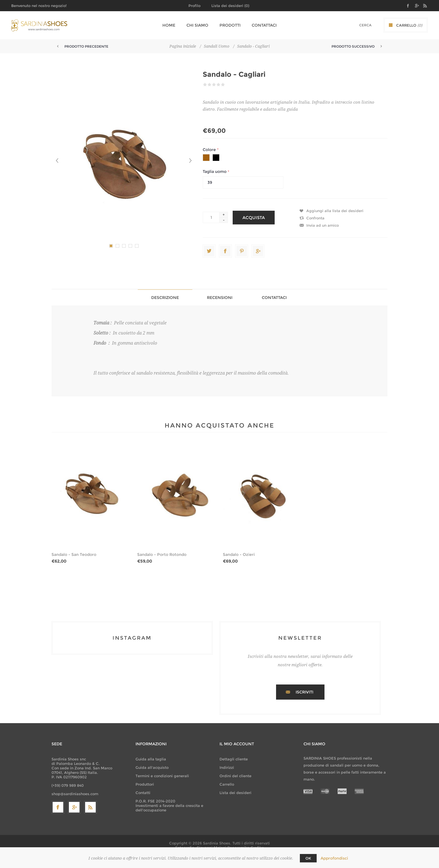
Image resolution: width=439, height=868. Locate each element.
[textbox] (358, 25)
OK (308, 858)
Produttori (145, 784)
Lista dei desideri (235, 793)
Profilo (194, 6)
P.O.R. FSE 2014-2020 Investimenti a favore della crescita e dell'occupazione (169, 806)
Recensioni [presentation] (220, 298)
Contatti (143, 793)
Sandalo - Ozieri (239, 554)
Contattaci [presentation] (274, 298)
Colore (210, 150)
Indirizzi (227, 767)
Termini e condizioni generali (162, 776)
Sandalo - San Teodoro (74, 554)
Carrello (227, 784)
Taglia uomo (215, 172)
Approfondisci (334, 858)
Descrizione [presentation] (165, 298)
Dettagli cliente (234, 759)
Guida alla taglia (151, 759)
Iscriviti (304, 692)
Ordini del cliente (235, 776)
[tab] (165, 297)
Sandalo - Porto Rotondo (162, 554)
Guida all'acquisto (152, 767)
